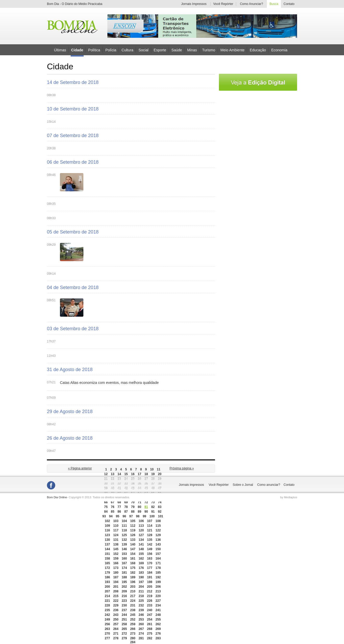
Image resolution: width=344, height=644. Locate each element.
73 (153, 502)
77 (119, 507)
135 (150, 540)
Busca (274, 4)
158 (107, 559)
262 (158, 624)
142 (150, 544)
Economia (279, 50)
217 (133, 596)
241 (158, 610)
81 (146, 507)
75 (106, 507)
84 (106, 512)
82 (153, 507)
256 (107, 624)
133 (133, 540)
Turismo (209, 50)
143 (158, 544)
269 (158, 629)
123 (107, 535)
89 (140, 512)
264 (116, 629)
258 (124, 624)
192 (158, 577)
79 (133, 507)
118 (124, 530)
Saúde (177, 50)
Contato (289, 4)
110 (116, 526)
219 (150, 596)
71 (140, 502)
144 (107, 549)
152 (116, 554)
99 (145, 516)
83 (160, 507)
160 (124, 559)
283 (158, 638)
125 (124, 535)
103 (116, 521)
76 (112, 507)
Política (94, 50)
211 (141, 591)
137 (107, 544)
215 (116, 596)
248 (158, 615)
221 (107, 601)
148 (141, 549)
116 (107, 530)
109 (107, 526)
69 (126, 502)
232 (141, 605)
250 (116, 620)
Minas (192, 50)
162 (141, 559)
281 (141, 638)
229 (116, 605)
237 (124, 610)
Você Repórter (223, 4)
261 (150, 624)
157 (158, 554)
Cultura (127, 50)
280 (133, 638)
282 (150, 638)
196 (133, 582)
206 (158, 587)
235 (107, 610)
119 (133, 530)
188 (124, 577)
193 (107, 582)
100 (152, 516)
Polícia (111, 50)
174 (124, 568)
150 (158, 549)
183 (141, 573)
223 (124, 601)
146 (124, 549)
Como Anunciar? (252, 4)
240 (150, 610)
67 (112, 502)
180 (116, 573)
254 (150, 620)
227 (158, 601)
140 (133, 544)
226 (150, 601)
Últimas (60, 50)
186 (107, 577)
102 (107, 521)
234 (158, 605)
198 (150, 582)
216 (124, 596)
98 (138, 516)
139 (124, 544)
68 (119, 502)
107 (150, 521)
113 (141, 526)
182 (133, 573)
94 (111, 516)
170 (150, 563)
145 (116, 549)
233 (150, 605)
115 (158, 526)
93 (104, 516)
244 (124, 615)
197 (141, 582)
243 (116, 615)
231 (133, 605)
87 (126, 512)
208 (116, 591)
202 (124, 587)
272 (124, 634)
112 (133, 526)
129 (158, 535)
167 (124, 563)
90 (146, 512)
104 (124, 521)
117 (116, 530)
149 (150, 549)
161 (133, 559)
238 (133, 610)
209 (124, 591)
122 (158, 530)
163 (150, 559)
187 (116, 577)
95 (117, 516)
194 (116, 582)
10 (152, 469)
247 (150, 615)
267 (141, 629)
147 (133, 549)
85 (112, 512)
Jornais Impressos (194, 4)
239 (141, 610)
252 (133, 620)
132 (124, 540)
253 (141, 620)
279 (124, 638)
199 (158, 582)
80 (140, 507)
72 (146, 502)
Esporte (160, 50)
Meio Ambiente (233, 50)
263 (107, 629)
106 (141, 521)
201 (116, 587)
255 (158, 620)
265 (124, 629)
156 (150, 554)
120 (141, 530)
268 (150, 629)
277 (107, 638)
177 (150, 568)
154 (133, 554)
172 (107, 568)
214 (107, 596)
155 (141, 554)
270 (107, 634)
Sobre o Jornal (243, 485)
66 (106, 502)
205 (150, 587)
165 (107, 563)
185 (158, 573)
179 (107, 573)
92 (160, 512)
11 (159, 469)
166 (116, 563)
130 (107, 540)
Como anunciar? (269, 485)
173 (116, 568)
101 (161, 516)
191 (150, 577)
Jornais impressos (191, 485)
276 (158, 634)
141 (141, 544)
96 (124, 516)
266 (133, 629)
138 (116, 544)
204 (141, 587)
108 (158, 521)
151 (107, 554)
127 (141, 535)
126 (133, 535)
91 (153, 512)
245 (133, 615)
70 (133, 502)
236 (116, 610)
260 (141, 624)
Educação (258, 50)
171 (158, 563)
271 (116, 634)
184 (150, 573)
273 (133, 634)
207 (107, 591)
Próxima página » (182, 468)
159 (116, 559)
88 (133, 512)
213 (158, 591)
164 (158, 559)
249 (107, 620)
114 (150, 526)
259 (133, 624)
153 (124, 554)
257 (116, 624)
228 (107, 605)
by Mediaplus (289, 497)
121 (150, 530)
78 (126, 507)
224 (133, 601)
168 (133, 563)
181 (124, 573)
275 (150, 634)
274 (141, 634)
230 (124, 605)
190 (141, 577)
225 (141, 601)
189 (133, 577)
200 (107, 587)
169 (141, 563)
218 (141, 596)
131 (116, 540)
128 (150, 535)
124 (116, 535)
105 (133, 521)
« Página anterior (80, 468)
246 (141, 615)
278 (116, 638)
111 (124, 526)
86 (119, 512)
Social (143, 50)
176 (141, 568)
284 (133, 642)
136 (158, 540)
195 (124, 582)
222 (116, 601)
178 (158, 568)
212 (150, 591)
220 (158, 596)
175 (133, 568)
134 (141, 540)
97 (131, 516)
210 (133, 591)
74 (160, 502)
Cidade (77, 50)
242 (107, 615)
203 (133, 587)
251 (124, 620)
